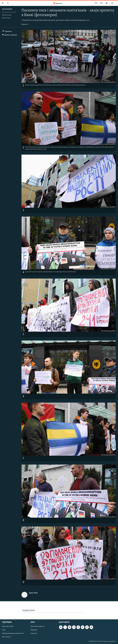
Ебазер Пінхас (7, 15)
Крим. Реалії (6, 18)
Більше (25, 24)
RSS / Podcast (6, 637)
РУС (96, 3)
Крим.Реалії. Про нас (37, 626)
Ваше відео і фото (8, 626)
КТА (101, 3)
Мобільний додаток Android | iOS (13, 634)
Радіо (4, 630)
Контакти (34, 634)
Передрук (34, 630)
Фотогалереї (7, 9)
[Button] (7, 32)
